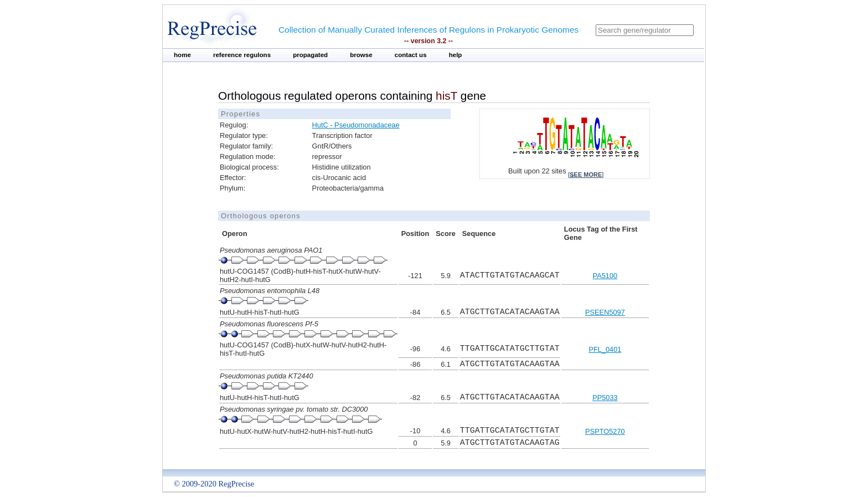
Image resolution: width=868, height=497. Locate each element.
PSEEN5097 (605, 312)
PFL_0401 (605, 349)
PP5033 (605, 398)
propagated (310, 55)
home (182, 55)
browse (361, 55)
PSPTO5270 (605, 431)
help (456, 55)
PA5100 (605, 276)
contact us (411, 55)
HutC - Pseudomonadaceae (356, 125)
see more (586, 175)
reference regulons (242, 55)
